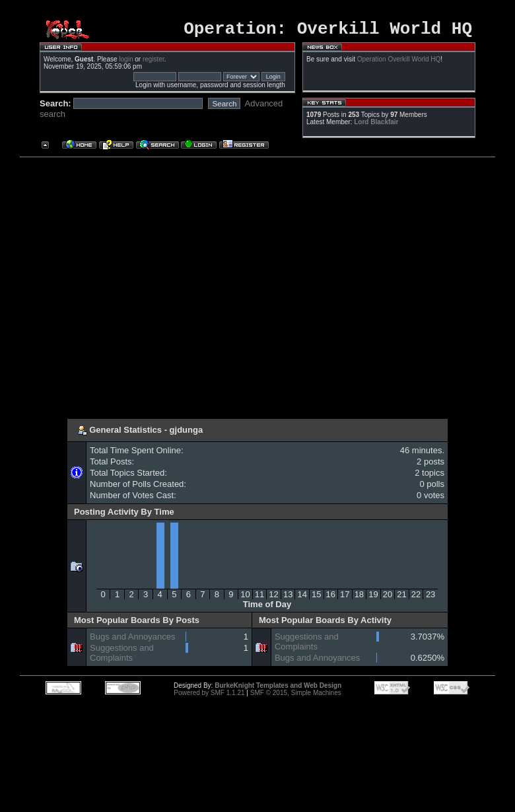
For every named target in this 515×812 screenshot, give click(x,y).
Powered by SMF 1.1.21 (209, 697)
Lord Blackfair (376, 126)
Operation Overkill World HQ (399, 63)
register (154, 63)
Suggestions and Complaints (122, 657)
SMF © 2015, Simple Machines (296, 697)
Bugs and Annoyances (132, 641)
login (126, 63)
